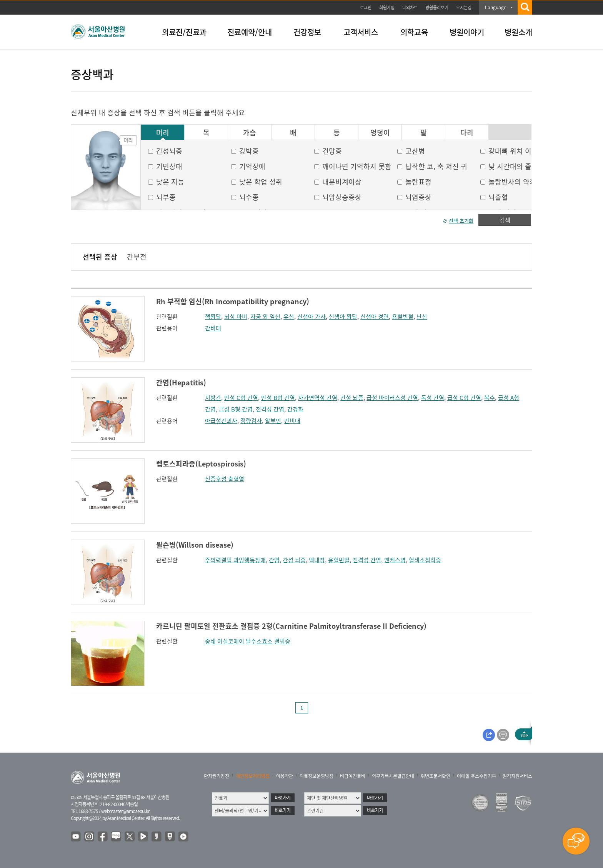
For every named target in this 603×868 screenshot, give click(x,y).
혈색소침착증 (425, 560)
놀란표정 (418, 182)
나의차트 (410, 7)
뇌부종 (166, 197)
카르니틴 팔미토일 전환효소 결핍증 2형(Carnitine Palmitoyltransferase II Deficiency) (291, 626)
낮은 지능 (170, 182)
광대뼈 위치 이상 (513, 151)
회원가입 (387, 7)
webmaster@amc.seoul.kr (125, 811)
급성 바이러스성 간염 (392, 398)
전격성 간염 (270, 409)
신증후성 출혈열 (225, 479)
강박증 (249, 151)
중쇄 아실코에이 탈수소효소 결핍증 (248, 641)
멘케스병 (395, 560)
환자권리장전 (217, 776)
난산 (422, 317)
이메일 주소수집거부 (476, 776)
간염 (274, 560)
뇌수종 (249, 197)
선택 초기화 (461, 221)
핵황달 (213, 317)
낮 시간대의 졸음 (513, 166)
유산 (289, 317)
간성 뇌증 (352, 398)
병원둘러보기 (437, 7)
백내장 (317, 560)
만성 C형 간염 (241, 398)
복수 (490, 398)
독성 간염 (433, 398)
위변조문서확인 (436, 776)
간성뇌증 (169, 151)
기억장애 (252, 166)
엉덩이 (380, 133)
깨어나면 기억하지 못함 (357, 166)
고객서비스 (361, 32)
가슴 (250, 133)
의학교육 (414, 32)
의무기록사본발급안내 (393, 776)
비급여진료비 (353, 776)
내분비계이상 (342, 182)
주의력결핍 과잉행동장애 (235, 560)
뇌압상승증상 (342, 197)
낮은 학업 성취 (261, 182)
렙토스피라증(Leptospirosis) (201, 464)
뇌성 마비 (236, 317)
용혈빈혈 (403, 317)
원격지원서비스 (517, 776)
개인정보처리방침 (253, 776)
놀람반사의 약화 (512, 182)
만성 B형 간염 (278, 398)
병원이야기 (467, 32)
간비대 (213, 328)
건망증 (332, 151)
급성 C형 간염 (464, 398)
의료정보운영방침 (316, 776)
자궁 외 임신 (265, 317)
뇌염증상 (418, 197)
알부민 (273, 421)
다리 (467, 133)
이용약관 (285, 776)
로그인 (366, 7)
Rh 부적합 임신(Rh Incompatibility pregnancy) (233, 301)
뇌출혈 (498, 197)
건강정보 (307, 32)
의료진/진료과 (184, 32)
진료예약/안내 (250, 32)
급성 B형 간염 (236, 409)
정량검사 (251, 421)
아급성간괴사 (221, 421)
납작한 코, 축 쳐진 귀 (436, 166)
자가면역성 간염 (318, 398)
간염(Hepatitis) (181, 382)
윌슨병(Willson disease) (195, 545)
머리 (163, 133)
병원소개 (518, 32)
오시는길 (464, 7)
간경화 (295, 409)
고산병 (415, 151)
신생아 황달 (343, 317)
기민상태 (169, 166)
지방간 (213, 398)
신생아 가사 (311, 317)
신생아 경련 (375, 317)
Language (496, 7)
